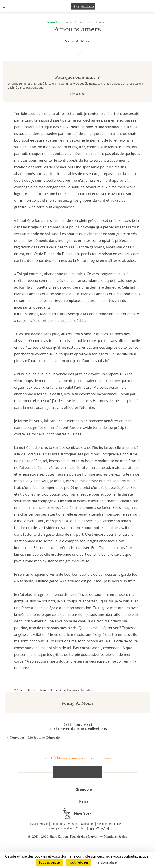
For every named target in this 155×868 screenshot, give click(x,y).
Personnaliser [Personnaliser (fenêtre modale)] (107, 862)
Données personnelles (58, 844)
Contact (81, 844)
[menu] (6, 6)
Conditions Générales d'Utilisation (72, 840)
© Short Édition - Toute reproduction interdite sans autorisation (54, 706)
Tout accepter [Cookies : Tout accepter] (50, 862)
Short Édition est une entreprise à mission (78, 774)
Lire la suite (78, 110)
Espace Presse (39, 840)
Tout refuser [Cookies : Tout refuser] (78, 862)
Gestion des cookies (110, 840)
